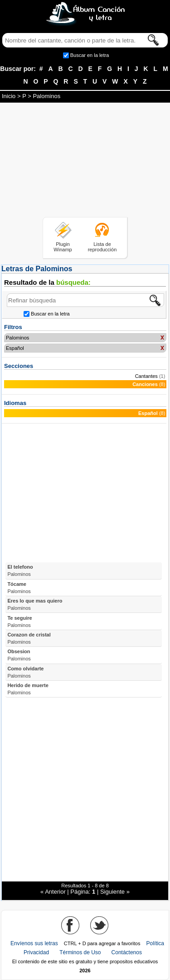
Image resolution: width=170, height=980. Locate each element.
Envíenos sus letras (34, 943)
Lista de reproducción (102, 247)
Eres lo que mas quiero (35, 604)
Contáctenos (127, 952)
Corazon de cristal (29, 638)
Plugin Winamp (63, 247)
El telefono (20, 570)
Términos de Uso (80, 952)
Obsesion (19, 655)
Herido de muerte (28, 689)
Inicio (9, 96)
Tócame (19, 588)
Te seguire (19, 622)
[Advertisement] (85, 161)
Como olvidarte (25, 672)
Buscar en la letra (90, 55)
